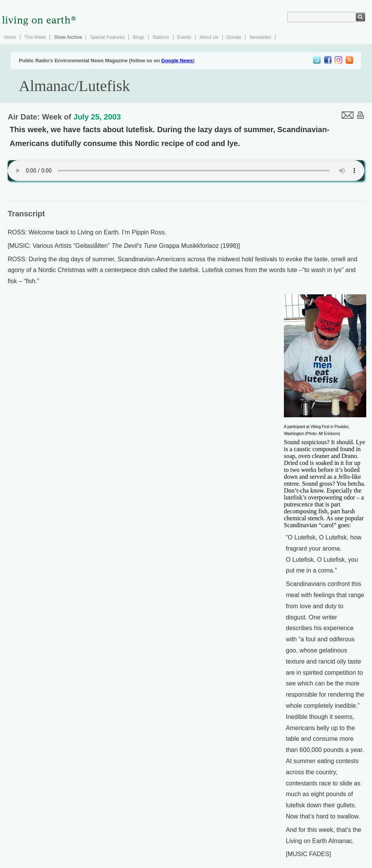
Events (184, 37)
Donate (234, 37)
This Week (35, 37)
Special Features (107, 37)
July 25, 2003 (97, 117)
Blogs (138, 37)
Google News (177, 61)
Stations (161, 37)
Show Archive (68, 37)
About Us (209, 37)
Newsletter (260, 37)
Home (10, 37)
